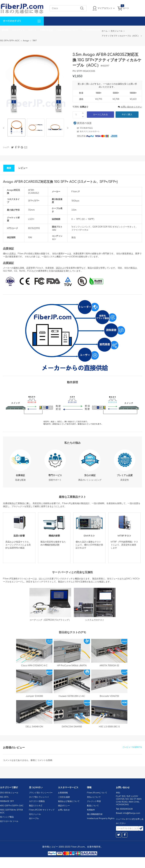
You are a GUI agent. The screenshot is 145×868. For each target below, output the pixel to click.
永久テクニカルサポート (90, 131)
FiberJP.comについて (67, 30)
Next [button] (67, 128)
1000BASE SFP (7, 801)
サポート (32, 30)
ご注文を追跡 (64, 797)
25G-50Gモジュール (9, 793)
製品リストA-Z (36, 806)
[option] (16, 128)
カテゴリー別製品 (37, 801)
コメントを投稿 (45, 760)
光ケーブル (34, 818)
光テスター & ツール (9, 821)
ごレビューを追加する (132, 747)
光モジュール (35, 814)
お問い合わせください (130, 107)
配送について (93, 806)
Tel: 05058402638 (91, 30)
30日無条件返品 (86, 128)
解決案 (5, 30)
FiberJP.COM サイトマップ (42, 810)
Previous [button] (4, 128)
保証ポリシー (64, 806)
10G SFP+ (4, 797)
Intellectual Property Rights (101, 818)
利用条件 (91, 810)
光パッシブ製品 (7, 817)
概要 (9, 168)
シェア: (6, 147)
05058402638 (126, 809)
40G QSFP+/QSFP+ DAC (12, 806)
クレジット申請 (94, 801)
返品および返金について (69, 801)
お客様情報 (63, 793)
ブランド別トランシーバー (41, 793)
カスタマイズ (18, 30)
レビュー (23, 168)
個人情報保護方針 (95, 814)
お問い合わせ (47, 30)
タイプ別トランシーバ (39, 797)
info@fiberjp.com (131, 813)
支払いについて (94, 797)
